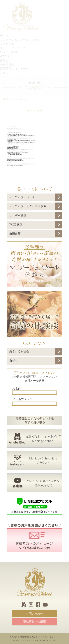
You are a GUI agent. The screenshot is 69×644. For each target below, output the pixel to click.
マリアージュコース (22, 197)
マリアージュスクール (25, 640)
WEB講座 (16, 225)
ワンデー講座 (18, 215)
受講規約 (14, 637)
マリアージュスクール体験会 (28, 206)
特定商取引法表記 (28, 637)
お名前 (17, 388)
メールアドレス (22, 399)
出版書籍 (15, 234)
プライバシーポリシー (48, 637)
